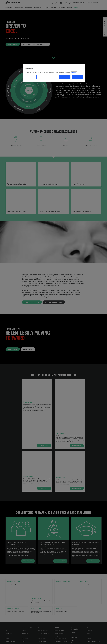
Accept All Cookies (77, 77)
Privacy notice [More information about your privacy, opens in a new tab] (74, 72)
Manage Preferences (31, 77)
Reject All (65, 77)
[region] (54, 73)
